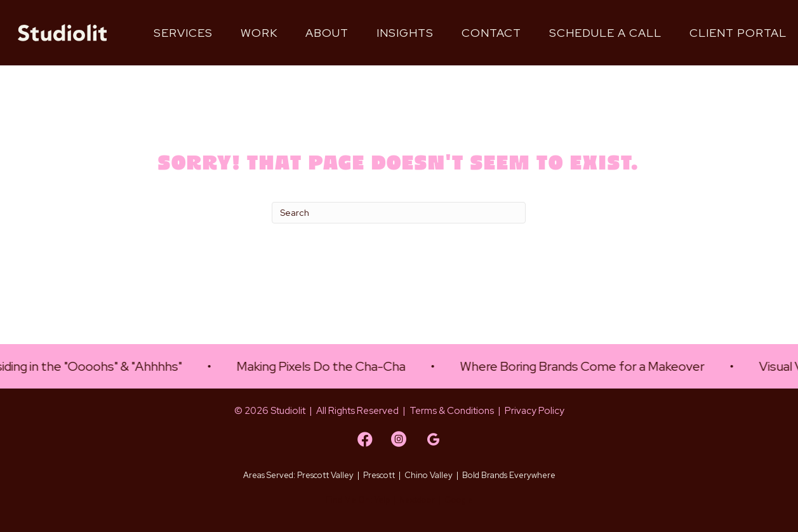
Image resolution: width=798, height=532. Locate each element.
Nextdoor (417, 500)
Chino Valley (429, 475)
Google (459, 500)
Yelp (382, 500)
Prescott (379, 475)
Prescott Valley (325, 475)
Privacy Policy (535, 411)
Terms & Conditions (452, 411)
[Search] (399, 213)
